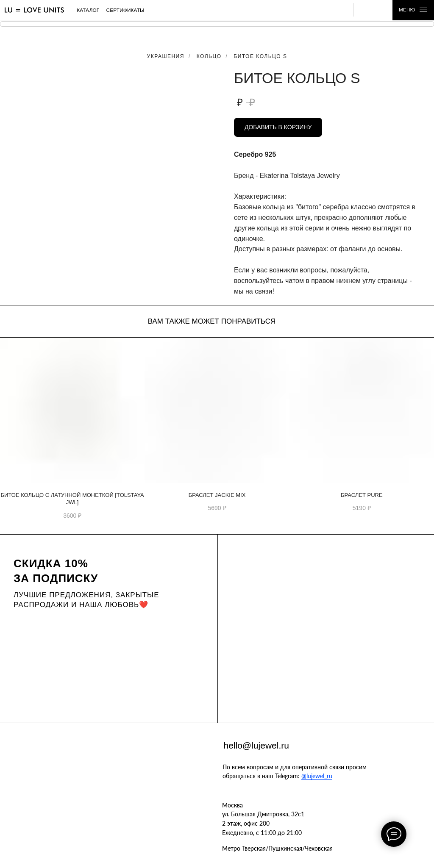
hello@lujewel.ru (256, 745)
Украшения (166, 56)
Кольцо (209, 56)
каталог (88, 10)
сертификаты (125, 10)
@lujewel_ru (317, 776)
